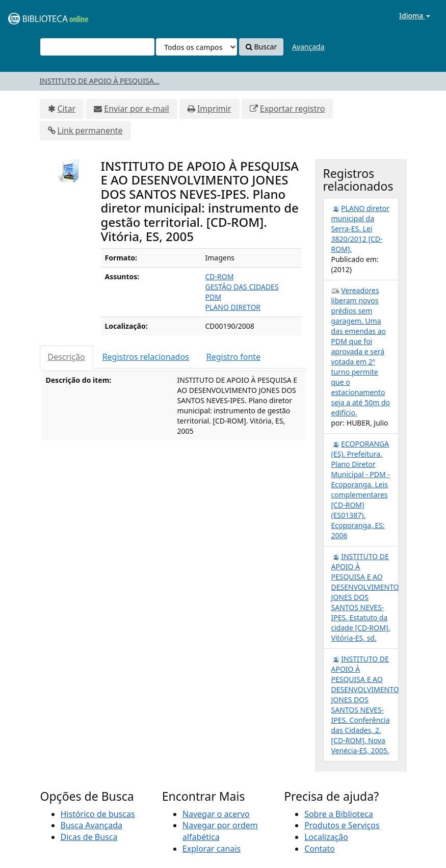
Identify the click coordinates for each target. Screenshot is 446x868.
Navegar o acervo (216, 814)
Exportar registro (293, 109)
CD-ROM (220, 277)
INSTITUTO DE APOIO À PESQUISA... (100, 81)
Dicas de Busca (89, 837)
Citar (67, 109)
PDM (213, 297)
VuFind (33, 16)
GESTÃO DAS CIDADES (242, 287)
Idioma (415, 16)
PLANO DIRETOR (233, 307)
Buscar (261, 47)
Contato (320, 849)
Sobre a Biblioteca (339, 814)
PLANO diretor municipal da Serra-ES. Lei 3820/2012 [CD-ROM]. (361, 229)
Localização (326, 837)
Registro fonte (233, 357)
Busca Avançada (91, 825)
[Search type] (196, 47)
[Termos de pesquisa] (97, 47)
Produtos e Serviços (342, 825)
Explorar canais (212, 849)
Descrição (67, 357)
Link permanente (90, 130)
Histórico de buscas (98, 814)
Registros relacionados (146, 357)
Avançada (308, 47)
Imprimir (214, 109)
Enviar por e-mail (136, 109)
